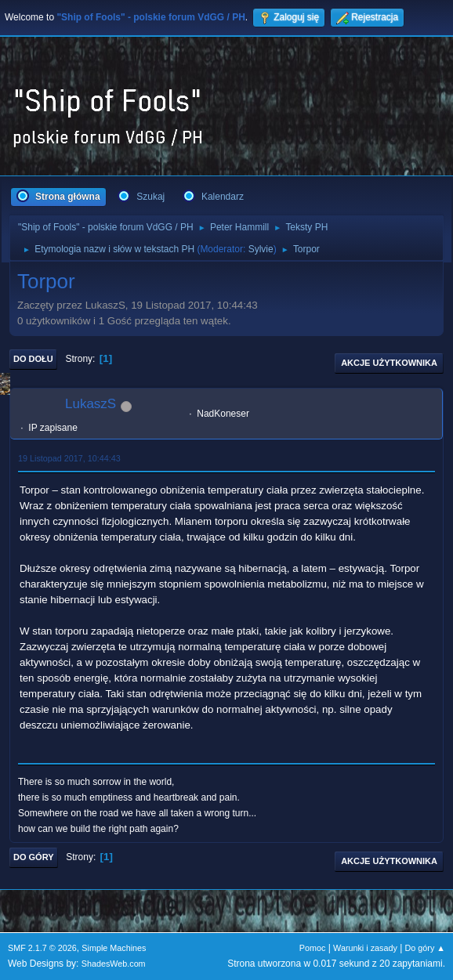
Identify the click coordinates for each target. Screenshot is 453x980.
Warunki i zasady (365, 948)
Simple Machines (114, 948)
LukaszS (91, 404)
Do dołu (33, 359)
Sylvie (261, 249)
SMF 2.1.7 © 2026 (42, 948)
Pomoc (313, 948)
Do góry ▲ (425, 948)
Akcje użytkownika (389, 363)
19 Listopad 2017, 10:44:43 (69, 458)
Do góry (34, 857)
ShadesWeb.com (114, 964)
